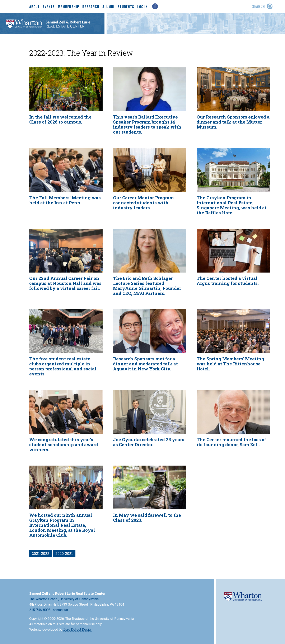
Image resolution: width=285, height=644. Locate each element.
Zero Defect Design (78, 629)
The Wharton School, (44, 599)
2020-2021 (64, 553)
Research (91, 7)
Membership (69, 7)
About (34, 7)
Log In (142, 7)
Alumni (108, 7)
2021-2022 (41, 553)
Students (126, 7)
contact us (60, 610)
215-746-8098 (40, 610)
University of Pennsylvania (79, 599)
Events (49, 7)
